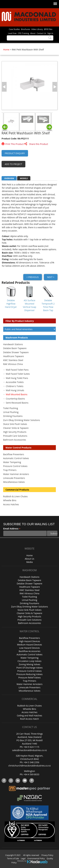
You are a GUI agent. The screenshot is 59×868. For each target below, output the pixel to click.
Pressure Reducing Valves (29, 674)
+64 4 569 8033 (31, 774)
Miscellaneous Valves (14, 482)
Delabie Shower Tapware (16, 352)
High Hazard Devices (30, 641)
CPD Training (23, 33)
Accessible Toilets (15, 382)
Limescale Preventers (14, 478)
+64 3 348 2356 (31, 762)
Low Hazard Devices (29, 648)
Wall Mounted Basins (17, 394)
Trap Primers (10, 470)
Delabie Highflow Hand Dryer (11, 304)
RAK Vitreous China (13, 364)
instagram (11, 781)
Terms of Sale (13, 859)
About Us (30, 559)
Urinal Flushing (11, 412)
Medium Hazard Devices (30, 645)
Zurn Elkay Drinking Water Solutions (22, 420)
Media (29, 562)
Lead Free (12, 33)
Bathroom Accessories (15, 440)
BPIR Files (48, 29)
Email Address (12, 529)
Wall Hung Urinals (15, 390)
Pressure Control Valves (15, 466)
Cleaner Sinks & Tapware (16, 428)
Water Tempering (12, 462)
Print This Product (14, 144)
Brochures (26, 29)
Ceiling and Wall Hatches (29, 716)
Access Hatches (11, 504)
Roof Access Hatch (29, 719)
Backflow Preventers (14, 454)
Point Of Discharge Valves (29, 668)
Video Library (37, 29)
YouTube (25, 781)
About (33, 33)
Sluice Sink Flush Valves (15, 424)
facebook (4, 781)
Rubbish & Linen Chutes (15, 496)
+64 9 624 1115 (31, 747)
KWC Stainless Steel (13, 360)
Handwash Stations (13, 344)
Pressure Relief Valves (29, 678)
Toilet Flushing (11, 408)
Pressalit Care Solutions (15, 436)
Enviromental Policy (36, 859)
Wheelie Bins (10, 500)
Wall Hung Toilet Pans (17, 378)
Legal (23, 859)
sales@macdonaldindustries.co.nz (29, 750)
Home (6, 50)
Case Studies (14, 29)
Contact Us (41, 33)
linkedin (18, 781)
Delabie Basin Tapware (15, 348)
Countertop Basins (15, 399)
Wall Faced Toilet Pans (17, 370)
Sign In (50, 33)
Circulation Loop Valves (29, 661)
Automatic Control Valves (16, 458)
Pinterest (32, 781)
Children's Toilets (15, 386)
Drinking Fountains (13, 416)
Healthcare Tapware (13, 356)
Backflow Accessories (30, 651)
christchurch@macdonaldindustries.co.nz (29, 766)
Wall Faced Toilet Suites (18, 374)
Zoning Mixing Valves (29, 664)
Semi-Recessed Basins (17, 403)
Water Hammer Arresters (16, 474)
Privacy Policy (47, 855)
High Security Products (15, 432)
